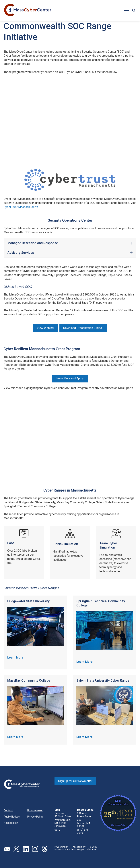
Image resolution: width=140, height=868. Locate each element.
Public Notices (12, 817)
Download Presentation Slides (83, 328)
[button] (127, 10)
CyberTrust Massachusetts (21, 207)
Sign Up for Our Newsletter (75, 781)
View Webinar (46, 328)
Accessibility (11, 823)
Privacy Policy (35, 817)
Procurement (35, 810)
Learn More (15, 658)
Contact (8, 810)
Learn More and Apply (70, 378)
